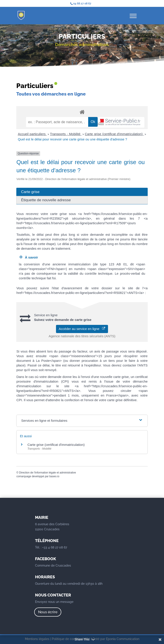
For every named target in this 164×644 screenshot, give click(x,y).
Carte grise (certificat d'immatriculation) (114, 134)
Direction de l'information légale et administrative (48, 473)
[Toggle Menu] (133, 16)
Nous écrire (48, 612)
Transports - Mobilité (66, 134)
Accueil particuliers (32, 134)
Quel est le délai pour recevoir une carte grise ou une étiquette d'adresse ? (73, 139)
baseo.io (54, 476)
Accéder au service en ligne (82, 329)
